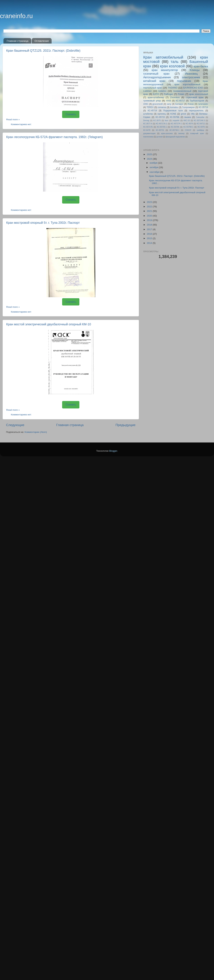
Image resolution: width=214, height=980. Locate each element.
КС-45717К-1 (176, 124)
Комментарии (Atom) (36, 432)
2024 (150, 159)
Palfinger (168, 94)
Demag (146, 120)
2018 (150, 225)
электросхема (191, 77)
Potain (181, 94)
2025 (150, 154)
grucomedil (157, 104)
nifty (193, 114)
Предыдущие (125, 425)
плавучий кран (197, 133)
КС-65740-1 (174, 130)
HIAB (168, 101)
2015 (150, 238)
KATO (156, 94)
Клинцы (195, 70)
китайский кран (154, 81)
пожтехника (148, 137)
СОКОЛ (188, 130)
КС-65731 (160, 130)
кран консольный (199, 94)
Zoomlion (175, 97)
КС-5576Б (175, 117)
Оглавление (42, 41)
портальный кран (153, 88)
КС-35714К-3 (199, 120)
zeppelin (176, 120)
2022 (150, 207)
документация (149, 133)
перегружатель (196, 111)
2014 (150, 243)
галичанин (203, 104)
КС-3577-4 (148, 124)
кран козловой (172, 66)
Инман (191, 104)
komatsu (174, 107)
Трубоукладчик (197, 101)
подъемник (184, 81)
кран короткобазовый (187, 84)
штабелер (148, 114)
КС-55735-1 (162, 127)
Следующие (15, 425)
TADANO (172, 88)
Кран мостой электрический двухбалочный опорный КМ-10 (49, 324)
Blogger (113, 451)
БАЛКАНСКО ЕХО (193, 88)
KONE (173, 114)
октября (154, 167)
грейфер (200, 130)
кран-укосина (167, 133)
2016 (150, 234)
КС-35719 (203, 107)
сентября (155, 172)
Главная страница (18, 41)
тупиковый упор (152, 101)
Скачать (71, 114)
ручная (160, 137)
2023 (150, 202)
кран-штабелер (156, 97)
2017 (150, 229)
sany (169, 104)
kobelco (162, 91)
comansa (162, 107)
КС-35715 (160, 117)
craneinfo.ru (16, 16)
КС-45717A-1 (161, 124)
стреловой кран (195, 97)
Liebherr (148, 91)
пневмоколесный (182, 91)
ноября (154, 163)
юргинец (162, 114)
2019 (150, 220)
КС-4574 (189, 124)
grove (183, 114)
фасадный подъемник (175, 137)
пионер (181, 133)
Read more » (13, 119)
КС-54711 (201, 124)
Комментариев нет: (22, 124)
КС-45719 (152, 111)
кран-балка (201, 66)
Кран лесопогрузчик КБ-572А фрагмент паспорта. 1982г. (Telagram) (54, 137)
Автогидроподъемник (157, 77)
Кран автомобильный (163, 57)
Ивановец (191, 74)
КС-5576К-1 (188, 127)
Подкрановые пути (173, 111)
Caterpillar (200, 117)
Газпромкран (188, 107)
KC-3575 (157, 120)
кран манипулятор (165, 70)
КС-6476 (201, 127)
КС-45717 (180, 101)
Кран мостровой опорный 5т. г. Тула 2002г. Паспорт (43, 223)
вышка (188, 117)
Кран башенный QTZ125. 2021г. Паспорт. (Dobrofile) (43, 51)
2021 (150, 211)
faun (167, 120)
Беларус (179, 104)
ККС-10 (187, 120)
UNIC (146, 104)
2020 (150, 216)
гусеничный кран (156, 74)
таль (175, 62)
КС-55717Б (148, 127)
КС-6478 (147, 130)
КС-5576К (175, 127)
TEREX (150, 107)
